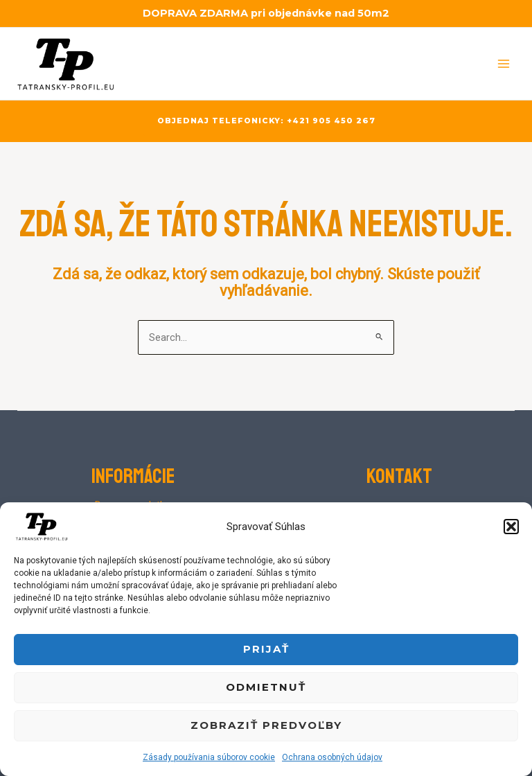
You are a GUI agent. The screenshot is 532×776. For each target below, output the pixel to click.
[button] (511, 527)
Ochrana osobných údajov (332, 757)
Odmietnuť (266, 687)
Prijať (266, 649)
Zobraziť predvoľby (266, 725)
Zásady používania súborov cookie (209, 757)
